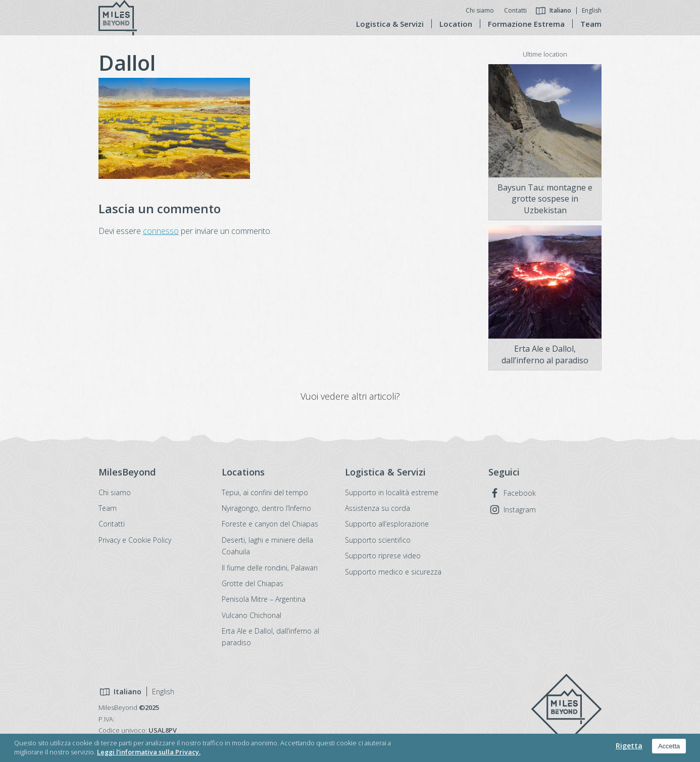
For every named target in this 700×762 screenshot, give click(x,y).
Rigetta (629, 746)
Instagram (520, 510)
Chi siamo (480, 11)
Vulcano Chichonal (252, 615)
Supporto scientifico (378, 540)
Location (456, 24)
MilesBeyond (566, 709)
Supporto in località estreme (392, 492)
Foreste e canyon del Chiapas (270, 524)
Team (591, 24)
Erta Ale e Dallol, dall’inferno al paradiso (545, 354)
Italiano (560, 11)
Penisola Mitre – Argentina (264, 599)
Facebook (520, 493)
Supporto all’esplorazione (387, 524)
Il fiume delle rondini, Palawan (270, 568)
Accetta (669, 746)
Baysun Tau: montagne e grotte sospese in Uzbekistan (545, 199)
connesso (161, 231)
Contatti (515, 11)
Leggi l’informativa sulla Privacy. (149, 752)
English (592, 11)
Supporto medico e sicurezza (393, 572)
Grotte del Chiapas (253, 583)
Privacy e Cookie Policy (135, 540)
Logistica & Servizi (390, 24)
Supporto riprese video (383, 556)
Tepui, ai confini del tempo (265, 492)
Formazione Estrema (526, 24)
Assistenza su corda (378, 508)
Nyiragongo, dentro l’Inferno (266, 508)
